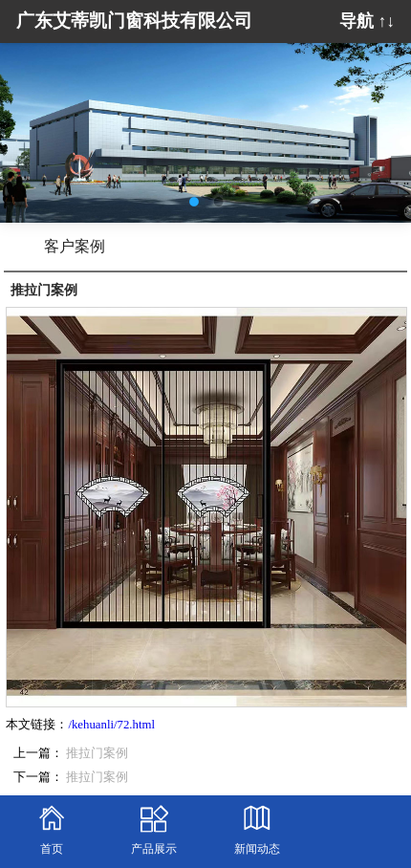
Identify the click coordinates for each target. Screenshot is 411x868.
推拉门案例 (97, 753)
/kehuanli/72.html (111, 725)
